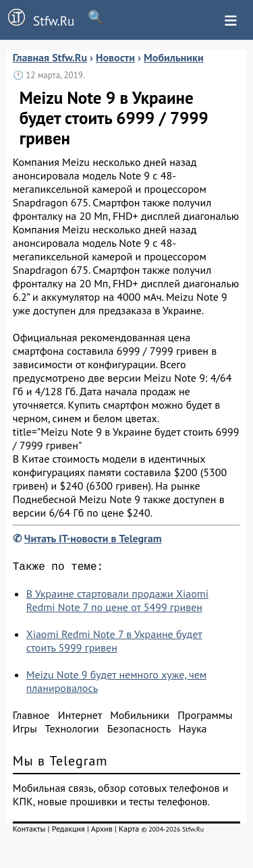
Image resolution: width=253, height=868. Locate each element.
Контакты (29, 831)
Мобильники (140, 718)
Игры (25, 731)
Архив (102, 831)
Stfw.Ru (37, 19)
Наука (193, 731)
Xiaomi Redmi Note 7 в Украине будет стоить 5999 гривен (114, 643)
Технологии (72, 731)
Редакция (68, 831)
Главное (31, 718)
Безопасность (139, 731)
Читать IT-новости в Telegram (93, 538)
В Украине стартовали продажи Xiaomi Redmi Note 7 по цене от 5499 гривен (117, 603)
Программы (205, 718)
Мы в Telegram (60, 763)
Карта (129, 831)
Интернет (80, 718)
